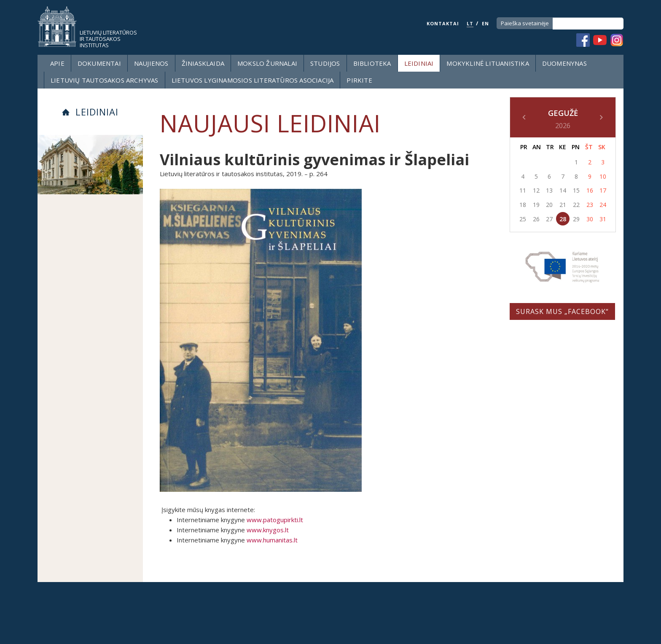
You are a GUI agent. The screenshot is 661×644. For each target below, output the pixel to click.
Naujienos (151, 63)
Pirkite (359, 80)
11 (523, 190)
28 (563, 219)
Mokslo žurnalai (267, 63)
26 (536, 219)
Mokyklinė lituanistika (488, 63)
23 (590, 205)
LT (470, 23)
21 (563, 205)
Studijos (325, 63)
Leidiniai (419, 63)
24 (603, 205)
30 (590, 219)
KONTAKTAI (443, 23)
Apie (57, 63)
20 (549, 205)
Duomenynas (564, 63)
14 (563, 190)
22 (576, 205)
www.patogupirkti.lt (275, 520)
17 (603, 190)
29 (576, 219)
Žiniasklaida (203, 63)
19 (536, 205)
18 (523, 205)
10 (603, 176)
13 (549, 190)
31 (603, 219)
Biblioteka (372, 63)
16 (590, 190)
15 (576, 190)
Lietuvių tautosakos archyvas (105, 80)
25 (523, 219)
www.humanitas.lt (272, 540)
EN (485, 23)
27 (549, 219)
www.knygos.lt (268, 530)
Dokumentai (99, 63)
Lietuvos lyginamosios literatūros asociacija (253, 80)
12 (536, 190)
